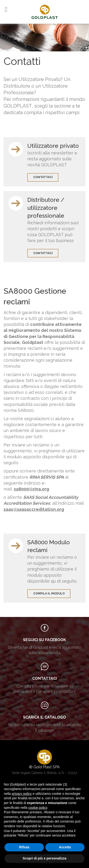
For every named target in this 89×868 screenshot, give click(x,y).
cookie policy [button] (38, 808)
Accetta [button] (65, 847)
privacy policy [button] (22, 794)
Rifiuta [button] (24, 847)
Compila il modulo (49, 594)
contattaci (43, 177)
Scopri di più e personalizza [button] (44, 858)
